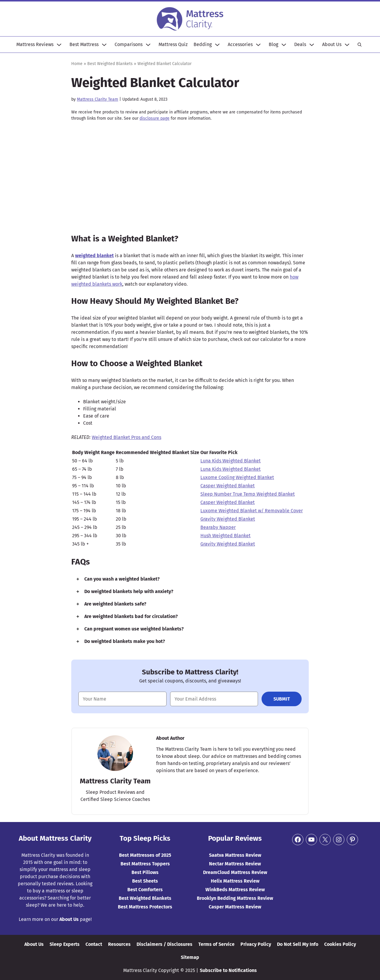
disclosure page (155, 118)
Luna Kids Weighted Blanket (231, 461)
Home (77, 64)
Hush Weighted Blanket (225, 536)
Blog (273, 44)
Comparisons (129, 44)
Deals (300, 44)
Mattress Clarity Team (98, 99)
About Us (332, 44)
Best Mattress (84, 44)
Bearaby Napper (218, 527)
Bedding (203, 44)
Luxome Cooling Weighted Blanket (237, 477)
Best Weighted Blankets (110, 64)
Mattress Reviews (35, 44)
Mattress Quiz (173, 44)
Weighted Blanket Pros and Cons (126, 437)
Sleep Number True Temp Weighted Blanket (248, 494)
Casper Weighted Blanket (228, 486)
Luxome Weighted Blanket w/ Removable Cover (252, 511)
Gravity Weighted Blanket (228, 519)
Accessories (240, 44)
